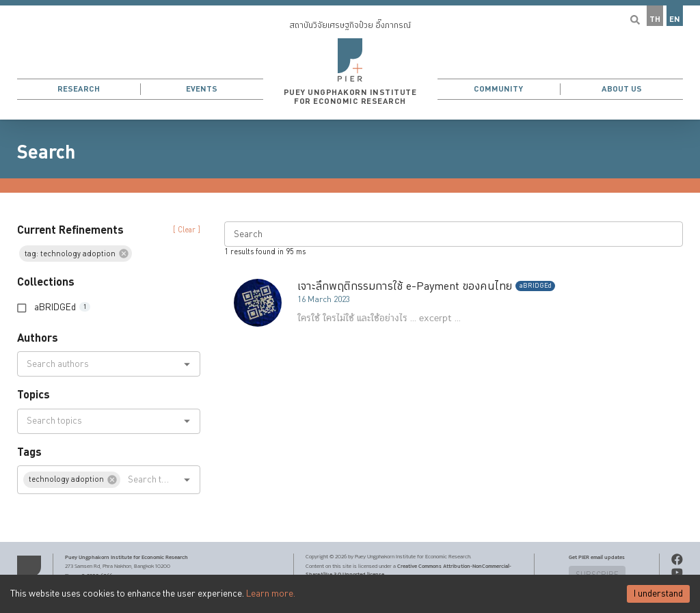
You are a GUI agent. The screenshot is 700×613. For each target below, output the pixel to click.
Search (46, 152)
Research (79, 89)
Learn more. (271, 594)
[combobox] (97, 364)
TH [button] (655, 19)
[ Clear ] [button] (187, 230)
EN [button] (675, 19)
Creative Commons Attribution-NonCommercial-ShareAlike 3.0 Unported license (408, 570)
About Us (622, 89)
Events (202, 89)
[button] (350, 60)
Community (498, 89)
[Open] (187, 364)
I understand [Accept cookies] (658, 594)
